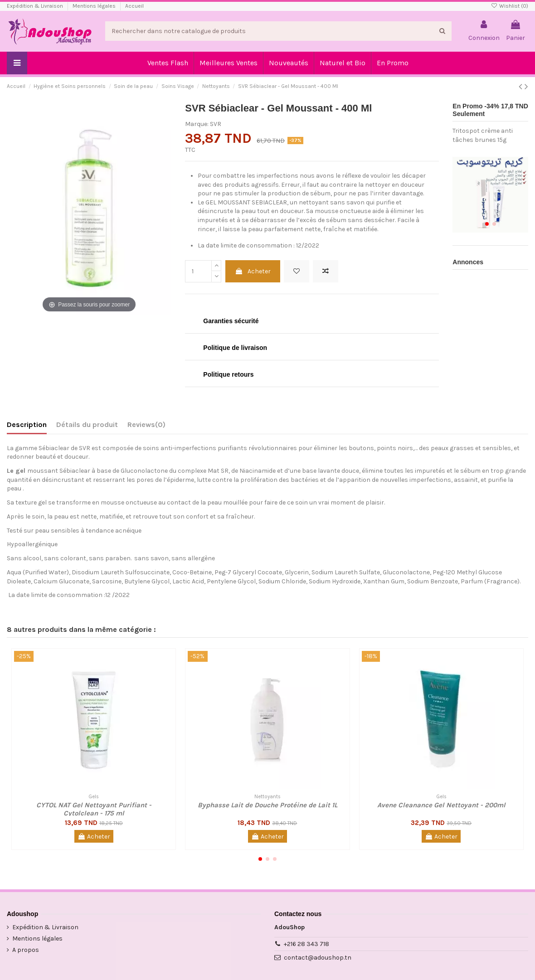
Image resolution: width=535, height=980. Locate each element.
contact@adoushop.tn (318, 958)
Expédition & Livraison (36, 6)
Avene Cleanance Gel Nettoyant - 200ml (441, 805)
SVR (216, 124)
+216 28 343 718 (306, 944)
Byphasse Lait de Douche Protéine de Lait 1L (267, 805)
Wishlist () (510, 6)
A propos (26, 950)
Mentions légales (95, 6)
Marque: (197, 124)
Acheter (253, 271)
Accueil (134, 6)
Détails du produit (87, 425)
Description (27, 425)
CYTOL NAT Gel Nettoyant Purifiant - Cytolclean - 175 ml (94, 809)
